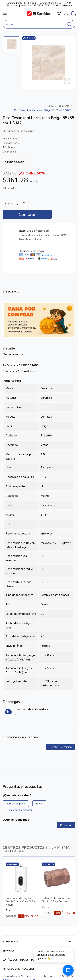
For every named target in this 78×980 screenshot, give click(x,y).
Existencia (10, 371)
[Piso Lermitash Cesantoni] (8, 712)
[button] (59, 14)
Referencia (10, 365)
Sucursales (13, 6)
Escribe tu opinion (61, 747)
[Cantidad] (19, 204)
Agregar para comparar (18, 131)
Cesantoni (18, 354)
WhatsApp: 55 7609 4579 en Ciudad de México (46, 6)
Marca (7, 354)
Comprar (27, 214)
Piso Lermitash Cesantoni (32, 709)
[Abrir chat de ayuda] (68, 970)
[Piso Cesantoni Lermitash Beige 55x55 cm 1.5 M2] (49, 63)
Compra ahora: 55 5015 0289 (55, 3)
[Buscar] (69, 24)
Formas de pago (16, 804)
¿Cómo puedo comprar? (20, 810)
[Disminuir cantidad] (24, 205)
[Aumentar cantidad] (24, 202)
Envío (39, 804)
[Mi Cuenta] (66, 13)
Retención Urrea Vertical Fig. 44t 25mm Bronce (56, 900)
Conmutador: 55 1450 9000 (21, 3)
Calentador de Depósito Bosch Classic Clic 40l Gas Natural (21, 902)
